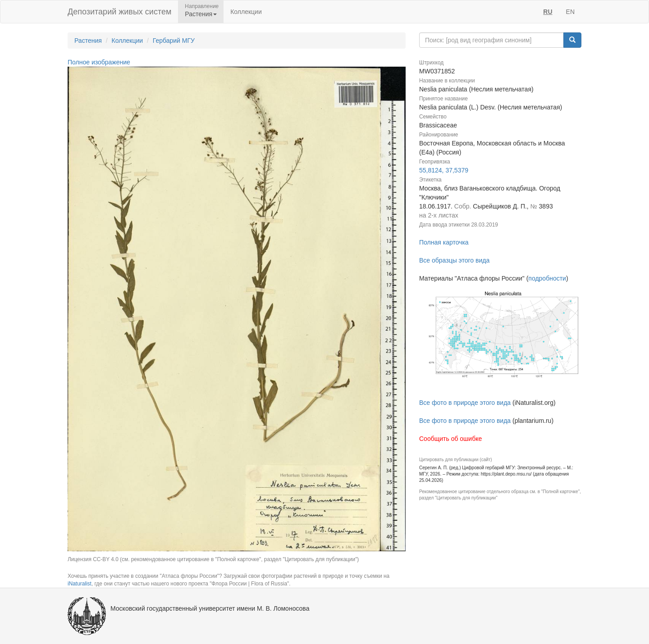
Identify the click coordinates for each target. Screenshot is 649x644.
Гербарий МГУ (174, 41)
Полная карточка (444, 242)
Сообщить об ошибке (450, 439)
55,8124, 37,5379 (444, 170)
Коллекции (246, 12)
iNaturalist (80, 584)
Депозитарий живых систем (119, 12)
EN (570, 12)
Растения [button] (201, 14)
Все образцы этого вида (454, 260)
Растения (88, 41)
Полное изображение (99, 62)
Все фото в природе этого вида (465, 403)
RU (548, 12)
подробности (547, 278)
